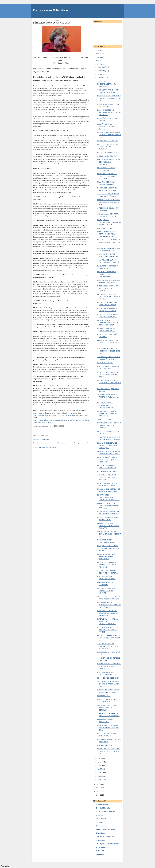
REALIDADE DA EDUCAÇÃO (108, 153)
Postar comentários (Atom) (49, 447)
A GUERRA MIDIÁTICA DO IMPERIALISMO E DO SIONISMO (107, 477)
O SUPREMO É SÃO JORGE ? (108, 471)
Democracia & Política (51, 10)
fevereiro (101, 776)
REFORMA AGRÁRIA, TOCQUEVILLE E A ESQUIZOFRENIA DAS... (107, 405)
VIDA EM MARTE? (104, 696)
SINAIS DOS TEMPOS (105, 419)
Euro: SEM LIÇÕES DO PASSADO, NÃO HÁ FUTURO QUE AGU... (109, 112)
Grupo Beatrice (102, 833)
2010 (98, 788)
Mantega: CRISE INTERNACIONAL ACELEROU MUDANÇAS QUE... (109, 222)
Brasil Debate (101, 819)
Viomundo (100, 854)
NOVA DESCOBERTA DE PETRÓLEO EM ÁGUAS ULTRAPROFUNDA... (107, 234)
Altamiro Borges (102, 804)
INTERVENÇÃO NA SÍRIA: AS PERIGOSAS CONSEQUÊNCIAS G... (108, 621)
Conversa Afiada (102, 826)
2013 (98, 61)
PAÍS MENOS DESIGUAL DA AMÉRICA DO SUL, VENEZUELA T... (108, 288)
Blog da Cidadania (103, 808)
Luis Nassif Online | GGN (105, 837)
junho (100, 762)
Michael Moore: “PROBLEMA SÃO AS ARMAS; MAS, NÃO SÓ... (108, 728)
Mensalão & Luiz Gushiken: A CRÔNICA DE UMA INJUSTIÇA (108, 591)
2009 (98, 791)
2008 (98, 795)
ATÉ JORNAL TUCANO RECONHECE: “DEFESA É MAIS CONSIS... (108, 646)
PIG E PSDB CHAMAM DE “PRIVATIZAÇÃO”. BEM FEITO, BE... (107, 565)
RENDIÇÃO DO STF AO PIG (107, 141)
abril (99, 769)
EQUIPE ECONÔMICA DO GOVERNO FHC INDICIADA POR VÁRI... (108, 526)
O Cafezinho (101, 840)
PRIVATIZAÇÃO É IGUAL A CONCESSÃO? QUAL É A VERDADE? (107, 460)
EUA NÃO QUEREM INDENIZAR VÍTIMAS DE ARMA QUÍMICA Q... (109, 638)
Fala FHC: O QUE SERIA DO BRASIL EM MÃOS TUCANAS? (108, 147)
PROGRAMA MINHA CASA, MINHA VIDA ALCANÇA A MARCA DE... (107, 176)
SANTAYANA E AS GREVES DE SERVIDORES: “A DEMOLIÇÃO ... (109, 708)
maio (100, 765)
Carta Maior (100, 822)
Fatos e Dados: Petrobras (105, 829)
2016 (98, 50)
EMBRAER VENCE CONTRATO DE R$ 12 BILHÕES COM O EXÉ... (109, 202)
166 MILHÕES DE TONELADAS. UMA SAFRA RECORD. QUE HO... (109, 751)
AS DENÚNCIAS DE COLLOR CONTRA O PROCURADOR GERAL (108, 684)
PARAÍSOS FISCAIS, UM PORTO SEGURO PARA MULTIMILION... (109, 162)
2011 (98, 784)
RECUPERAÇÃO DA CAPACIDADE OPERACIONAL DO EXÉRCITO (109, 605)
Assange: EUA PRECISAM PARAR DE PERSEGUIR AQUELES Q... (107, 414)
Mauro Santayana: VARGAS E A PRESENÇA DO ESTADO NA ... (109, 242)
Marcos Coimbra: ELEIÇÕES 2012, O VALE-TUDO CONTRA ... (109, 383)
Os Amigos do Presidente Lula (107, 844)
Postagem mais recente (41, 443)
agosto (100, 81)
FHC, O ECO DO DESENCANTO (109, 678)
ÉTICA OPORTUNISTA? (106, 745)
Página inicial (62, 443)
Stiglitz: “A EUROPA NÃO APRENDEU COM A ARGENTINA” (106, 556)
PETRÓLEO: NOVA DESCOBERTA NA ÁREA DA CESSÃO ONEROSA (108, 323)
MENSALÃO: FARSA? (105, 363)
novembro (101, 71)
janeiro (100, 780)
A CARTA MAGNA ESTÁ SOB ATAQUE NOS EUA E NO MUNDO (108, 630)
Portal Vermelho (102, 847)
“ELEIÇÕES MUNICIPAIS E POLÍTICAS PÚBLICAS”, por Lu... (108, 397)
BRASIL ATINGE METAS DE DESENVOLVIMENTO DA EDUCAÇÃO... (107, 445)
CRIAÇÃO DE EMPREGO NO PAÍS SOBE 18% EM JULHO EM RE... (108, 548)
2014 (98, 57)
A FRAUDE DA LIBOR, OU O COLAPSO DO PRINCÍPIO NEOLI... (108, 375)
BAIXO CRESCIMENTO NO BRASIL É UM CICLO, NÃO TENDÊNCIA (108, 613)
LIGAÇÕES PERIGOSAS (106, 228)
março (100, 772)
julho (100, 758)
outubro (101, 74)
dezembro (101, 67)
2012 (98, 64)
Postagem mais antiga (82, 443)
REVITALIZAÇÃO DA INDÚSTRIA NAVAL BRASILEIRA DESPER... (109, 425)
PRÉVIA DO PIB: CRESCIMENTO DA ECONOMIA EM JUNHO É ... (108, 497)
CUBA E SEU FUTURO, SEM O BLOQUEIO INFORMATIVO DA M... (109, 135)
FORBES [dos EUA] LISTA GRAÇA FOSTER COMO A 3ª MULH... (109, 297)
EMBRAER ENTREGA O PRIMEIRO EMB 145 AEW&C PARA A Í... (109, 506)
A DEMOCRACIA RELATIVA (107, 156)
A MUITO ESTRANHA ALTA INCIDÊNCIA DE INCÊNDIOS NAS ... (109, 351)
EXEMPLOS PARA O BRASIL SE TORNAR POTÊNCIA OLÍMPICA (109, 666)
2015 (98, 54)
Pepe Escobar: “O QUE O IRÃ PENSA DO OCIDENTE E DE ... (108, 343)
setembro (101, 78)
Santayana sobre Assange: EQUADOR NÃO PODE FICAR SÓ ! (109, 534)
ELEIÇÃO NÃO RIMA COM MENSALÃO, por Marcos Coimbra (107, 127)
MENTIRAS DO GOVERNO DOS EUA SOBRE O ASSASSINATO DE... (109, 98)
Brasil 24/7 (100, 815)
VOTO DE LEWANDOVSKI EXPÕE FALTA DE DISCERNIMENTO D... (107, 274)
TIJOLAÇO (100, 851)
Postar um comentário (41, 440)
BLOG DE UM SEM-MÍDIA (105, 812)
